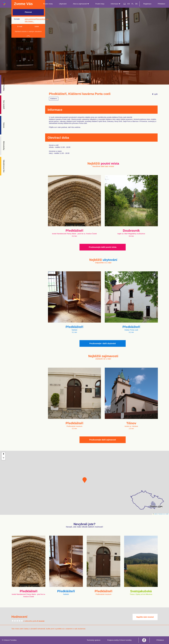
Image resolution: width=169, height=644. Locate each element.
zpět (155, 94)
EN (129, 4)
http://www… (29, 21)
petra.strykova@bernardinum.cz (37, 19)
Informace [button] (115, 4)
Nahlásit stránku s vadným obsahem (28, 31)
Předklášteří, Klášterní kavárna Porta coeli (80, 94)
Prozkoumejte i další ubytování (103, 343)
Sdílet (37, 26)
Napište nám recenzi (145, 617)
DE (136, 4)
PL (132, 4)
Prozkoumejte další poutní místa (103, 247)
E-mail (20, 26)
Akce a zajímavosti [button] (81, 4)
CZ (125, 4)
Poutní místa (48, 4)
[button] (85, 480)
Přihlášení (161, 4)
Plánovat (28, 12)
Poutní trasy (100, 4)
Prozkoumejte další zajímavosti (103, 440)
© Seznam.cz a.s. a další (163, 514)
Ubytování (63, 4)
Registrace (147, 4)
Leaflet (155, 514)
